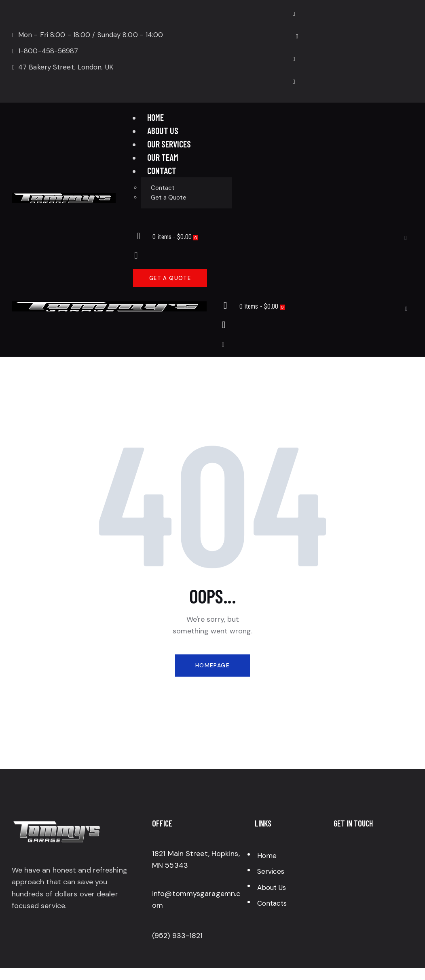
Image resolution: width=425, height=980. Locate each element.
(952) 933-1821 (177, 936)
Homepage (212, 665)
